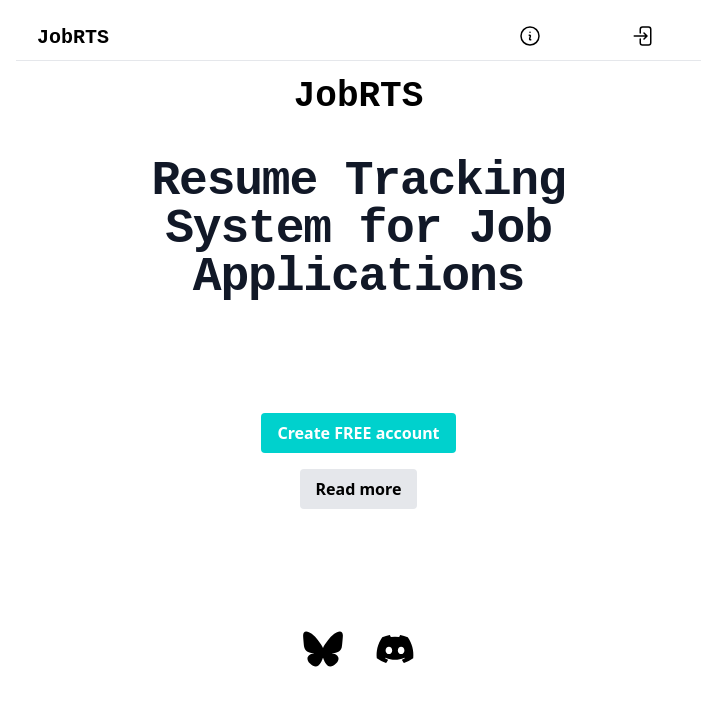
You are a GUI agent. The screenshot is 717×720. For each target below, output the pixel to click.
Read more (359, 489)
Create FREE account (358, 433)
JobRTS (73, 37)
